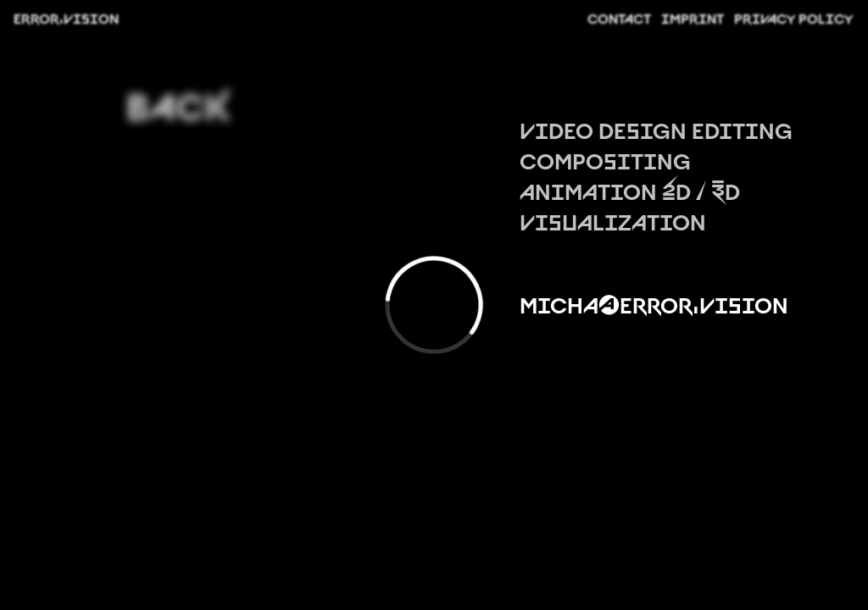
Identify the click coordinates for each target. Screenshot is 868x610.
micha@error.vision (654, 303)
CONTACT (619, 17)
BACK (175, 99)
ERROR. (66, 17)
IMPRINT (693, 17)
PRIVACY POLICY (793, 17)
